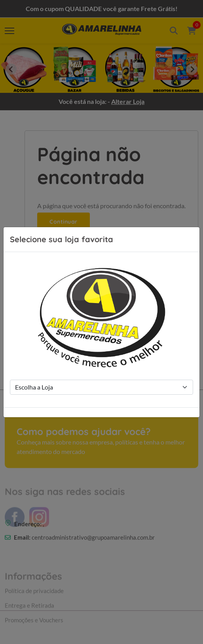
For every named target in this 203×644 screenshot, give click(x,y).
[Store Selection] (101, 387)
